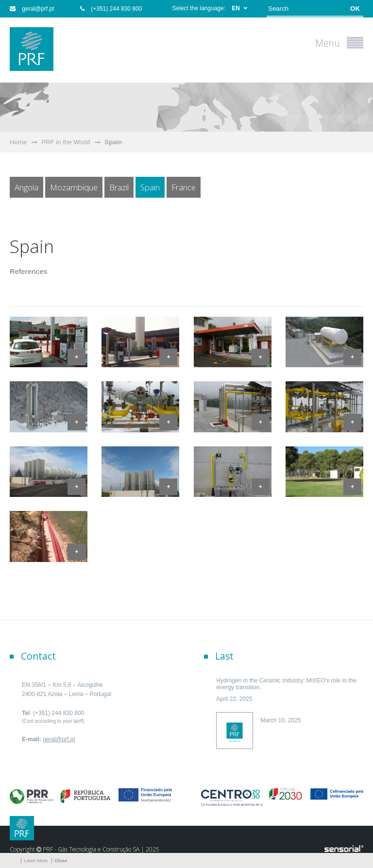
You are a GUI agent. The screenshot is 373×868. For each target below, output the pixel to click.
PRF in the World (66, 142)
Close (61, 860)
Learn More (36, 860)
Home (18, 142)
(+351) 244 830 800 (111, 9)
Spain (113, 142)
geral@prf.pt (32, 9)
